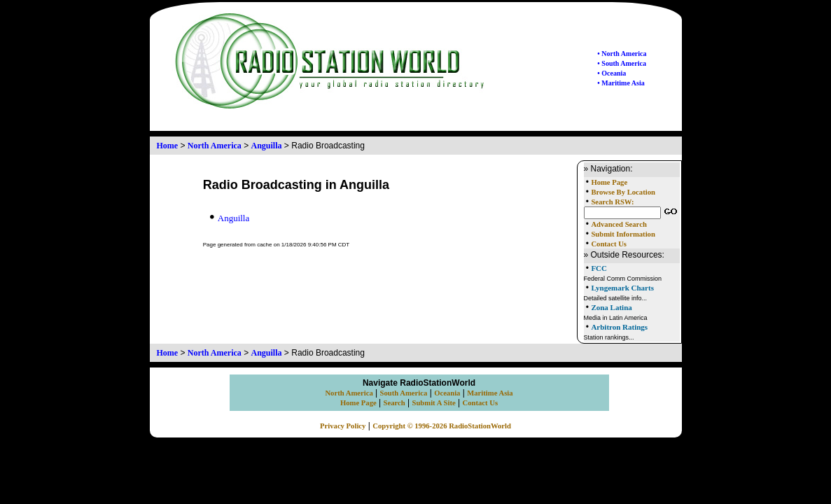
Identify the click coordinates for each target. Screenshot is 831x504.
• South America (622, 63)
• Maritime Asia (621, 83)
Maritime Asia (490, 393)
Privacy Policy (343, 426)
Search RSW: (612, 202)
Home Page (609, 182)
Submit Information (623, 234)
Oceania (447, 393)
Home (168, 146)
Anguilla (267, 146)
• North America (622, 54)
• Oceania (612, 73)
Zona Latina (611, 307)
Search (394, 403)
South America (404, 393)
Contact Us (609, 244)
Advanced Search (619, 224)
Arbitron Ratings (619, 327)
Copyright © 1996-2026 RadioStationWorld (442, 426)
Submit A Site (433, 403)
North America (215, 146)
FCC (599, 268)
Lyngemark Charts (622, 288)
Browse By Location (623, 192)
